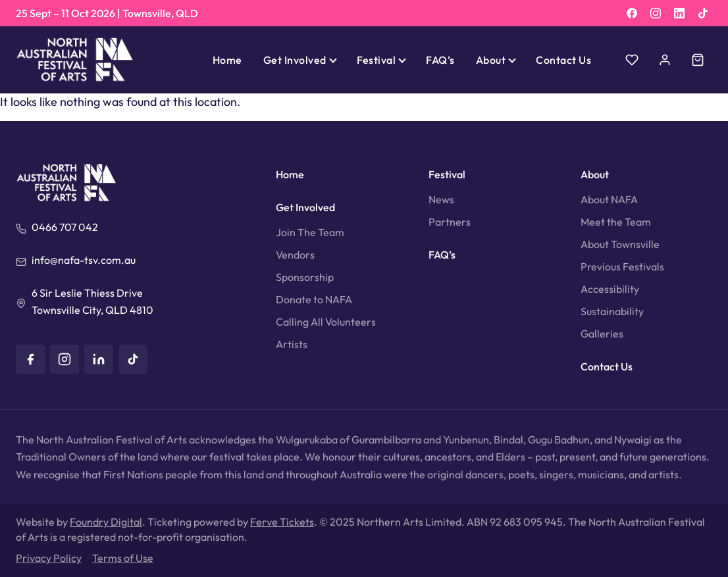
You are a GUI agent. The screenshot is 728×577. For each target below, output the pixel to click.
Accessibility (610, 289)
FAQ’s (440, 60)
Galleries (602, 334)
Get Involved (295, 60)
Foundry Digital (106, 522)
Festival (377, 60)
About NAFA (609, 199)
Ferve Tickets (282, 522)
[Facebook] (632, 13)
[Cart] (698, 60)
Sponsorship (305, 277)
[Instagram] (656, 13)
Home (227, 60)
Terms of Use (123, 558)
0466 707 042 (65, 227)
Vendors (295, 255)
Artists (292, 344)
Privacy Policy (49, 558)
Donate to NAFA (314, 299)
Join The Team (310, 232)
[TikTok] (703, 13)
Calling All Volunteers (326, 322)
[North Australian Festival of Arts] (75, 60)
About (491, 60)
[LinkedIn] (679, 13)
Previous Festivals (622, 266)
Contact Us (563, 60)
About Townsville (620, 244)
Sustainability (612, 311)
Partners (450, 222)
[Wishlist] (632, 60)
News (441, 199)
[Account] (665, 60)
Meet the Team (616, 222)
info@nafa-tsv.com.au (84, 260)
